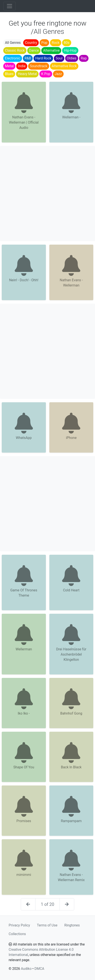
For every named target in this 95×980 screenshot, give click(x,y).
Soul (59, 58)
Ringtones (72, 925)
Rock (56, 43)
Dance (34, 50)
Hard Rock (43, 58)
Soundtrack (39, 66)
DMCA (39, 969)
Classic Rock (15, 50)
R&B (28, 58)
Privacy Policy (19, 925)
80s (67, 43)
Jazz (58, 74)
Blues (9, 74)
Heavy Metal (27, 74)
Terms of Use (47, 925)
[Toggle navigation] (10, 6)
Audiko (26, 969)
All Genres (13, 43)
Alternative (51, 50)
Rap (84, 58)
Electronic (13, 58)
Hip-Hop (70, 50)
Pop (44, 43)
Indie (22, 66)
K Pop (46, 74)
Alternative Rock (64, 66)
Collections (17, 934)
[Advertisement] (47, 194)
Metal (9, 66)
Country (31, 43)
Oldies (72, 58)
